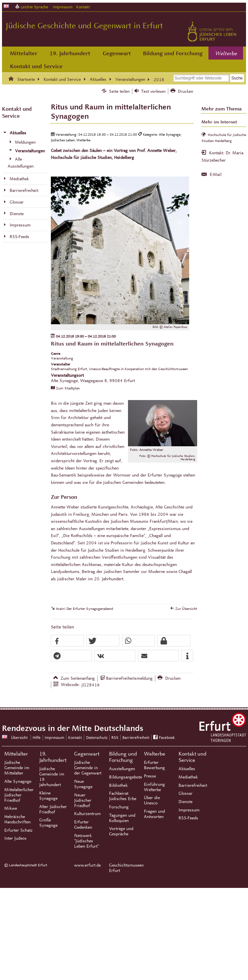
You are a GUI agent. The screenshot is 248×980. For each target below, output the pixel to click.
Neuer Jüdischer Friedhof (83, 800)
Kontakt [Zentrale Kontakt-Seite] (83, 7)
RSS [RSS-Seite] (115, 737)
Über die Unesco (152, 800)
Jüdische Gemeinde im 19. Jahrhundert (52, 777)
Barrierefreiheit (193, 785)
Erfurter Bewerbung (154, 765)
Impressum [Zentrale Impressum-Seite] (54, 737)
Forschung (119, 807)
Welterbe (226, 54)
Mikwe (11, 808)
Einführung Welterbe (154, 787)
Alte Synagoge (18, 781)
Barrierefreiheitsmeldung (129, 678)
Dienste (186, 802)
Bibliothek (118, 785)
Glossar (186, 793)
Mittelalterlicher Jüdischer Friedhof (19, 795)
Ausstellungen (122, 769)
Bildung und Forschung (173, 53)
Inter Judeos (15, 838)
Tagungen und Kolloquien (122, 818)
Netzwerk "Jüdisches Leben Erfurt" (86, 841)
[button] (67, 641)
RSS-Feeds (188, 818)
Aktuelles (187, 769)
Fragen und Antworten (154, 814)
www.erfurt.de (87, 865)
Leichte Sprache (34, 7)
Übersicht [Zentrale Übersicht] (19, 737)
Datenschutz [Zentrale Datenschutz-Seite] (97, 737)
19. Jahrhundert (70, 53)
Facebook (167, 737)
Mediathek (188, 777)
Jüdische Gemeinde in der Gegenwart (88, 768)
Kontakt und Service (36, 66)
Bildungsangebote (125, 777)
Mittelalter (24, 53)
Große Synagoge (48, 823)
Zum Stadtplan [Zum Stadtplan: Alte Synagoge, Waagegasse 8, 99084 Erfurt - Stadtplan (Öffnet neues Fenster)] (68, 388)
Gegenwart (117, 53)
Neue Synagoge (83, 784)
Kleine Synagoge (48, 796)
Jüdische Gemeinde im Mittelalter (17, 768)
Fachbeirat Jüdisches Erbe (123, 796)
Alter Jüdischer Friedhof (53, 809)
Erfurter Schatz (18, 830)
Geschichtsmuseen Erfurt (124, 868)
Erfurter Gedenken (83, 825)
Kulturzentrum (87, 814)
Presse (150, 776)
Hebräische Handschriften (17, 819)
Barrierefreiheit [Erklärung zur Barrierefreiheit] (136, 737)
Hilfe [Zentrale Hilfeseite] (37, 737)
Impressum (63, 7)
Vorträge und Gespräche (121, 831)
